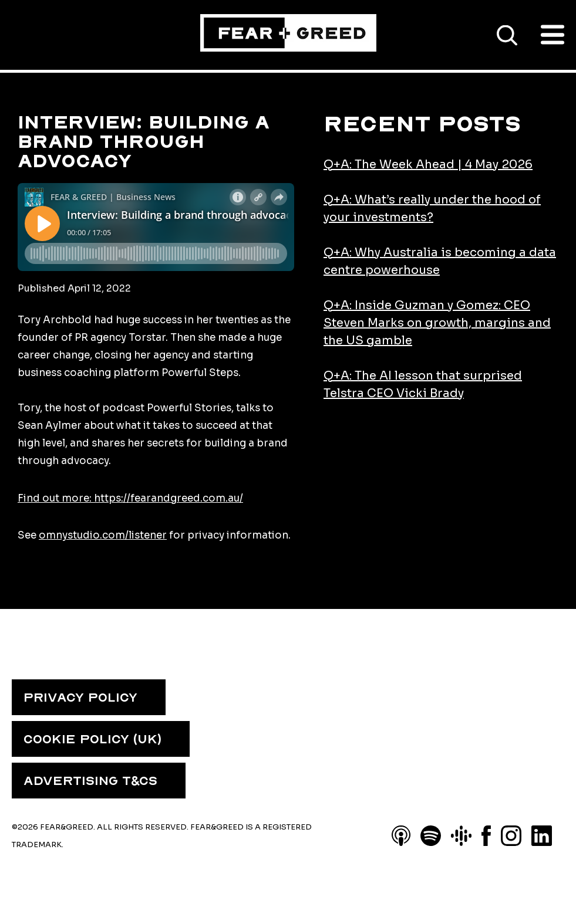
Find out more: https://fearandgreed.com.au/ (130, 498)
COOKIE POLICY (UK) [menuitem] (92, 739)
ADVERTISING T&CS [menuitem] (90, 781)
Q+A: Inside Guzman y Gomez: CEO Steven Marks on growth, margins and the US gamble (437, 323)
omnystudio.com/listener (103, 535)
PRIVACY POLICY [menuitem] (80, 698)
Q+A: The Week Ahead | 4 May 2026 (428, 165)
